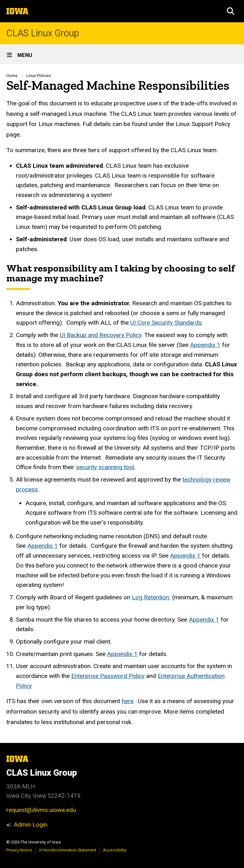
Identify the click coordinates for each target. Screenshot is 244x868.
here (128, 701)
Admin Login (30, 825)
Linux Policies (39, 76)
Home (12, 76)
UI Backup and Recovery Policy (101, 335)
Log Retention (151, 597)
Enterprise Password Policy (108, 676)
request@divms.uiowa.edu (41, 810)
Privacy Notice (19, 850)
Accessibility (115, 850)
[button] (231, 11)
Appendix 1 (205, 345)
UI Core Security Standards (166, 323)
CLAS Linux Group (43, 33)
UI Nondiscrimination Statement (68, 850)
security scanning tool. (106, 467)
